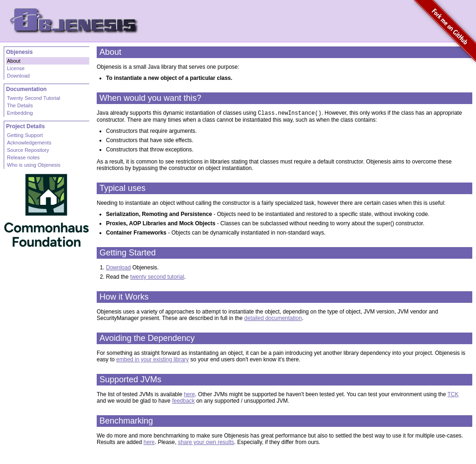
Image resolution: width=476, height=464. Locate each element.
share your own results (206, 443)
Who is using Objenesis (34, 165)
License (16, 68)
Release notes (23, 157)
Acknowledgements (29, 143)
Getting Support (25, 135)
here (189, 395)
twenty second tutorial (157, 278)
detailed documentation (273, 319)
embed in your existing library (152, 360)
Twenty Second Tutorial (33, 98)
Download (118, 268)
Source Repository (28, 150)
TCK (453, 395)
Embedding (20, 113)
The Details (20, 105)
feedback (183, 402)
